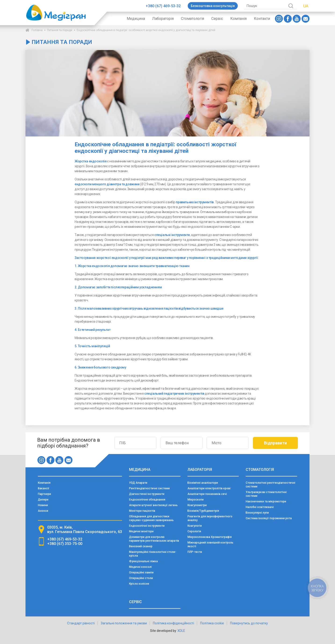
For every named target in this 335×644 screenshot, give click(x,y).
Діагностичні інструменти (147, 494)
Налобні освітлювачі (260, 507)
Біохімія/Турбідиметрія (203, 511)
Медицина (136, 19)
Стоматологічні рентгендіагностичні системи (270, 485)
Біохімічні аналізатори (203, 483)
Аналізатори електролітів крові (209, 488)
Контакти (262, 19)
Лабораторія (163, 19)
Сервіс (217, 19)
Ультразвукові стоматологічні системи (266, 494)
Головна (37, 30)
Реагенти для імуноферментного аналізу (210, 518)
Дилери (43, 500)
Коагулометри (197, 505)
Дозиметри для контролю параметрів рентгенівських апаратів (154, 539)
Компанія (238, 19)
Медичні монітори (141, 531)
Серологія (194, 531)
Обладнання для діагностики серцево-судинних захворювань (151, 518)
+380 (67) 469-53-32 (163, 6)
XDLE (181, 631)
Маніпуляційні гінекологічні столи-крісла (153, 554)
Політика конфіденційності (173, 623)
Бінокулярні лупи (257, 513)
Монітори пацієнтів (142, 511)
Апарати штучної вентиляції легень (153, 505)
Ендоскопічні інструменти (147, 526)
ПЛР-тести (195, 552)
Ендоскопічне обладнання (147, 500)
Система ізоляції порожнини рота (269, 518)
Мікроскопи (196, 500)
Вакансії (44, 488)
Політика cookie (212, 623)
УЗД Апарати (138, 483)
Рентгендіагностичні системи (149, 488)
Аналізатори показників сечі (207, 494)
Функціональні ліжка (143, 561)
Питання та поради (60, 30)
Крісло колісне (139, 584)
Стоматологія (193, 19)
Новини (43, 505)
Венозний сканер (141, 546)
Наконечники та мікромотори (266, 501)
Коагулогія (195, 526)
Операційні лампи (141, 572)
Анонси (43, 511)
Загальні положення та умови (124, 623)
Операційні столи (141, 578)
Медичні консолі (140, 567)
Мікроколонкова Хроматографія (210, 537)
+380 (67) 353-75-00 (65, 544)
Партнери (44, 494)
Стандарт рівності (81, 623)
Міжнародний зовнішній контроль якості (210, 544)
